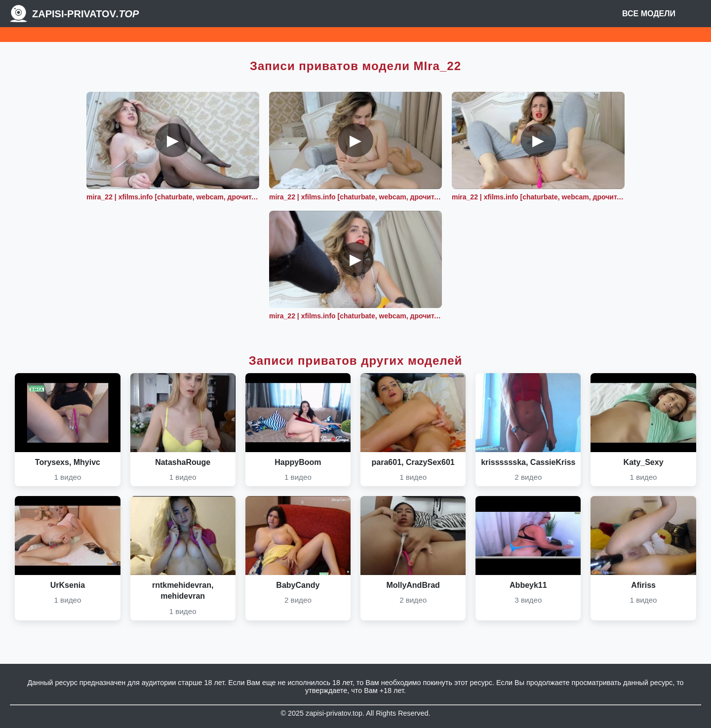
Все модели (649, 14)
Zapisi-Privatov (85, 14)
